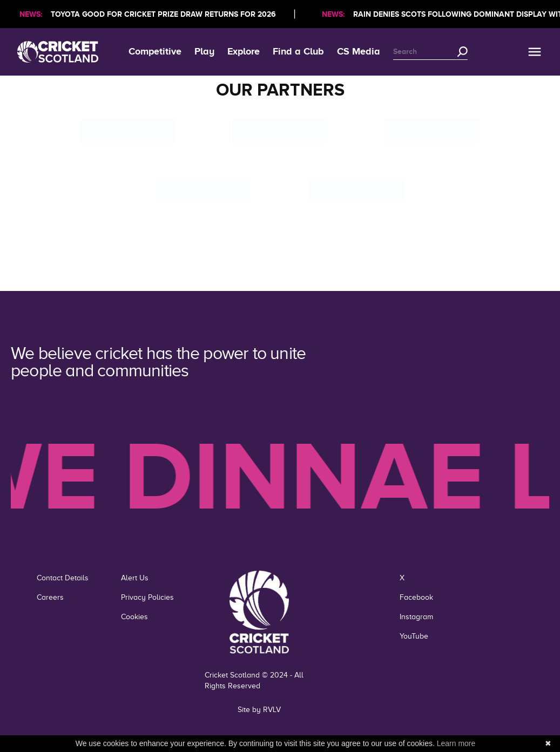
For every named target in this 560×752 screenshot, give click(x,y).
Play (204, 51)
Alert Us (135, 578)
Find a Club (298, 51)
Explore (244, 51)
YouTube (414, 636)
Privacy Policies (147, 597)
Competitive (155, 51)
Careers (50, 597)
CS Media (359, 51)
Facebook (416, 597)
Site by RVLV (259, 710)
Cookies (134, 617)
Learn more (456, 743)
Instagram (416, 617)
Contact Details (63, 578)
